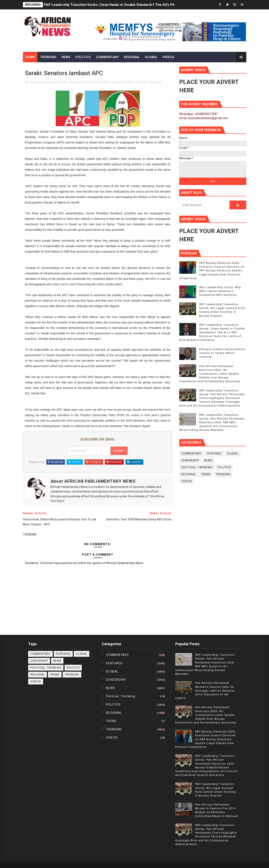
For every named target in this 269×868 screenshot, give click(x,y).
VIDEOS (187, 481)
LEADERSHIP (118, 82)
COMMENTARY (192, 454)
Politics (83, 57)
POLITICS (142, 82)
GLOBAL (104, 82)
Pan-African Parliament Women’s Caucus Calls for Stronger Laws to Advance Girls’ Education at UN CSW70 (205, 691)
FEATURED (214, 454)
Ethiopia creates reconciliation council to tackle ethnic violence (222, 353)
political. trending (197, 467)
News (66, 57)
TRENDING (155, 82)
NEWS (131, 82)
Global (151, 57)
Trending (48, 57)
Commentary (107, 57)
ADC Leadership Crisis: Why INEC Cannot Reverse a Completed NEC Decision (220, 291)
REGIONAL (189, 474)
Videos (169, 57)
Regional (132, 57)
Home (30, 57)
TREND (206, 474)
